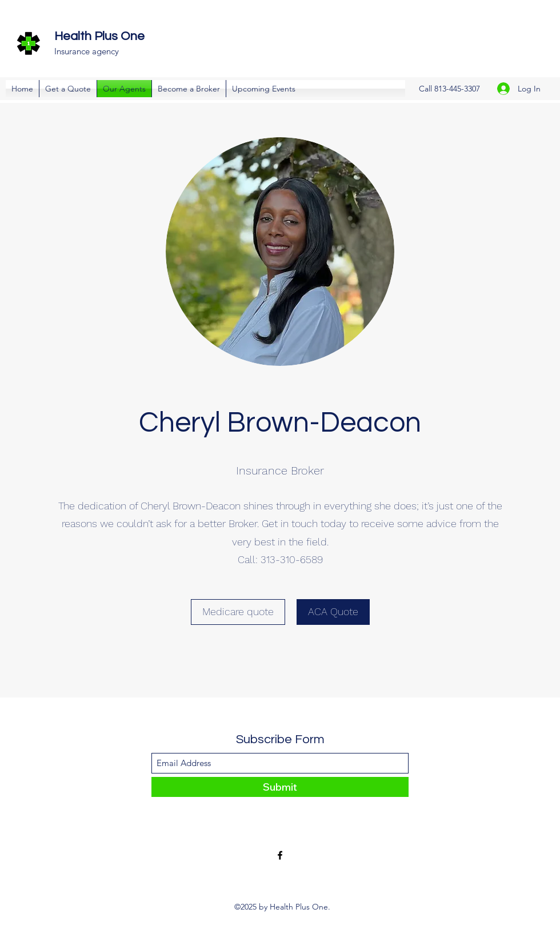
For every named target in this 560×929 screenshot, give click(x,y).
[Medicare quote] (238, 612)
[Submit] (280, 787)
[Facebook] (280, 855)
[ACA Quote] (333, 612)
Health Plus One (99, 36)
